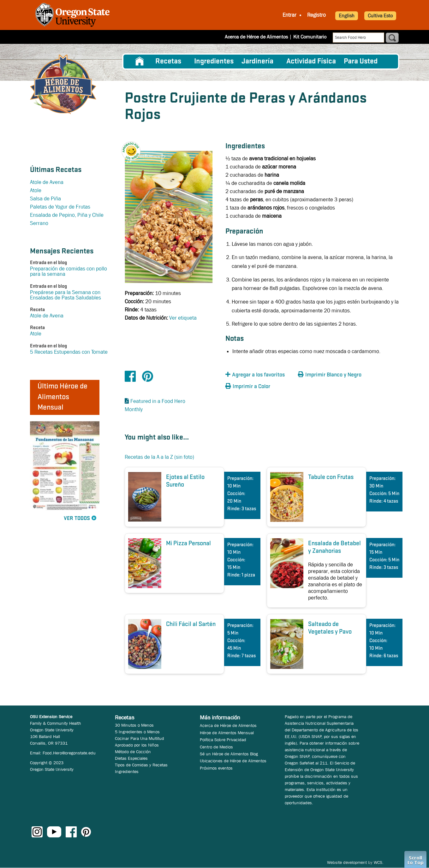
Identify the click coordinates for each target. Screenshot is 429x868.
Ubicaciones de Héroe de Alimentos (233, 761)
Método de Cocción (133, 752)
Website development (347, 862)
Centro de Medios (216, 747)
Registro (316, 15)
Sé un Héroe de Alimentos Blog (229, 754)
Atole (36, 190)
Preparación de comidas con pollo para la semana (69, 271)
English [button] (347, 16)
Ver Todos (77, 519)
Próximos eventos (216, 768)
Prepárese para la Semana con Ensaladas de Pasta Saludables (66, 295)
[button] (134, 146)
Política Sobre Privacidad (223, 740)
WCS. (379, 862)
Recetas (168, 62)
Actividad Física (311, 62)
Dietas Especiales (131, 758)
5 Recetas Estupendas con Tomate (69, 352)
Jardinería (257, 62)
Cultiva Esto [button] (380, 16)
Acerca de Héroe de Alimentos (256, 37)
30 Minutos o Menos (134, 725)
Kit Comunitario (310, 37)
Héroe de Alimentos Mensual (227, 733)
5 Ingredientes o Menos (137, 732)
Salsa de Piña (45, 199)
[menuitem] (140, 62)
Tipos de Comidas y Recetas (141, 765)
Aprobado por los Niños (137, 745)
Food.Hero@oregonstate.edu (69, 753)
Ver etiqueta (183, 318)
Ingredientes (214, 62)
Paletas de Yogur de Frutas (60, 207)
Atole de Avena (47, 182)
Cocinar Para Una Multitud (140, 738)
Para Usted (361, 62)
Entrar (289, 15)
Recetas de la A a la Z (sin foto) (159, 457)
